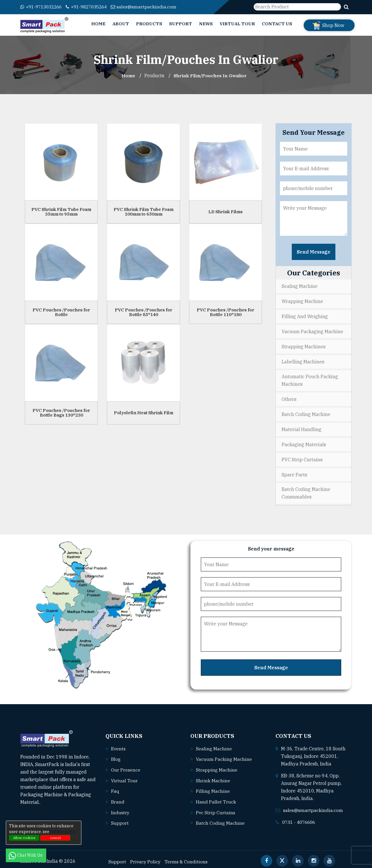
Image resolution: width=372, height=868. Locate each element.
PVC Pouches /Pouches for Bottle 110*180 (226, 312)
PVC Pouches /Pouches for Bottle (61, 312)
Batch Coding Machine (306, 412)
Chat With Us (26, 855)
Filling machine (213, 787)
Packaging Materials (304, 442)
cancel (55, 838)
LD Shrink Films (226, 211)
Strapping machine (217, 766)
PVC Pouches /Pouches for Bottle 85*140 (144, 312)
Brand (118, 797)
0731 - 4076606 (300, 819)
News (206, 24)
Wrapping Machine (302, 301)
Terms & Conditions (187, 857)
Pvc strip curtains (216, 808)
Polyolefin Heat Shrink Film (144, 412)
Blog (116, 756)
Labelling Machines (303, 360)
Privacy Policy (146, 857)
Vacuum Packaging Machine (312, 331)
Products (149, 24)
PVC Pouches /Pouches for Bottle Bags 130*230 (61, 413)
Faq (115, 787)
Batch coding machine (220, 818)
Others (289, 397)
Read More (55, 799)
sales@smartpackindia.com (152, 7)
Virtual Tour (237, 24)
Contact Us (277, 24)
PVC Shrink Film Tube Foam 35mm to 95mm (61, 211)
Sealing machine (214, 745)
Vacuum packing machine (224, 756)
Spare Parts (294, 471)
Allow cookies (24, 838)
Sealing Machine (300, 286)
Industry (120, 808)
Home (98, 24)
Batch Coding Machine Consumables (306, 490)
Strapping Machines (304, 345)
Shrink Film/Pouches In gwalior (210, 76)
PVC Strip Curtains (302, 457)
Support (181, 24)
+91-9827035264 (92, 7)
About (121, 24)
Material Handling (302, 427)
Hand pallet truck (216, 797)
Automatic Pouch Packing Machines (310, 379)
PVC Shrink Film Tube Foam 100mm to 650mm (144, 211)
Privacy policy (63, 832)
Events (119, 745)
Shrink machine (213, 776)
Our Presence (126, 766)
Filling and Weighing (305, 316)
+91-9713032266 (43, 7)
